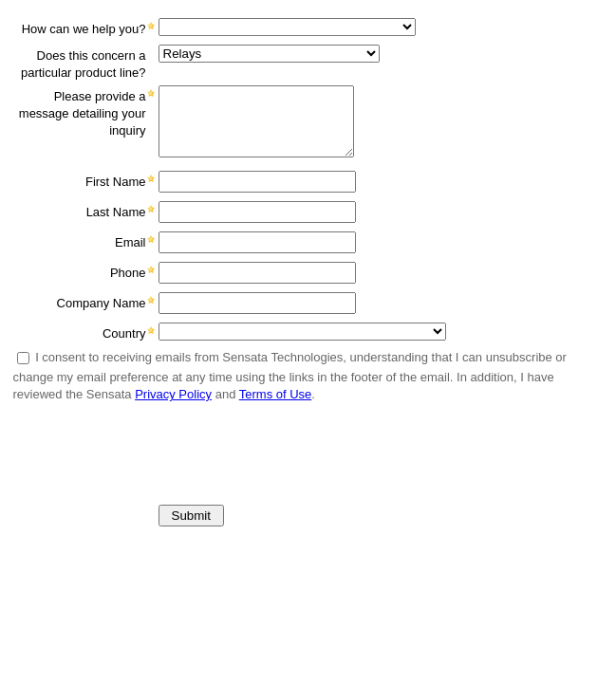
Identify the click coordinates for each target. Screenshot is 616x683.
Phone (128, 273)
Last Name (116, 212)
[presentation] (151, 447)
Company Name (102, 303)
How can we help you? (84, 29)
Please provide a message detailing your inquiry (83, 113)
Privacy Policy (173, 394)
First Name (116, 182)
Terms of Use (276, 394)
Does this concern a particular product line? (84, 64)
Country (124, 333)
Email (131, 242)
